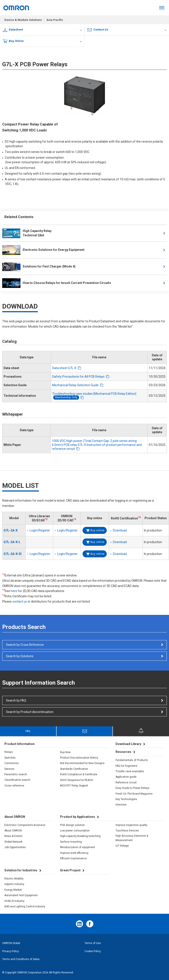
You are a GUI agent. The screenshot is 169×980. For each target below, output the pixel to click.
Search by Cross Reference (25, 645)
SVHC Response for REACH (77, 780)
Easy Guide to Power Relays (132, 788)
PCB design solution (72, 825)
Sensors (9, 769)
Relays (9, 752)
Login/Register (40, 530)
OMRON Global (11, 943)
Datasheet (13, 30)
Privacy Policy (11, 951)
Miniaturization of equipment (78, 847)
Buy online (97, 530)
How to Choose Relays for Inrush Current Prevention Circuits (57, 283)
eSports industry (14, 884)
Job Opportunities (15, 847)
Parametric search (16, 774)
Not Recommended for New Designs (82, 763)
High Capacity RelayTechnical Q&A (27, 233)
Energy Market (13, 890)
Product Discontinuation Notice (79, 758)
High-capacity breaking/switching (80, 836)
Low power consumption (75, 831)
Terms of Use (93, 943)
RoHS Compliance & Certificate (79, 774)
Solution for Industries (21, 870)
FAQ (28, 731)
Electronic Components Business (25, 825)
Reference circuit (126, 783)
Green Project (70, 870)
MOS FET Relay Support (74, 786)
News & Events (13, 836)
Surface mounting (71, 842)
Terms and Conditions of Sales (21, 959)
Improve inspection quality (131, 825)
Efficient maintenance (73, 858)
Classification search (17, 780)
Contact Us (98, 30)
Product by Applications (78, 817)
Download (120, 530)
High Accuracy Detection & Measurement (132, 838)
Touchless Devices (127, 831)
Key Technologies (126, 799)
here (14, 591)
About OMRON (13, 831)
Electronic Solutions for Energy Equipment (43, 250)
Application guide (126, 777)
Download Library (128, 744)
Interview (121, 805)
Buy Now (65, 752)
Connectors (12, 763)
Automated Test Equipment (21, 895)
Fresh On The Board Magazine (134, 794)
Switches (10, 758)
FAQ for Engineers (126, 766)
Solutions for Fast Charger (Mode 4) (39, 267)
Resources (123, 752)
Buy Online (13, 41)
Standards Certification (74, 769)
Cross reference (14, 786)
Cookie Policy (93, 951)
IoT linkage (122, 846)
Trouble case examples (130, 771)
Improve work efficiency (74, 853)
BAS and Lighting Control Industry (25, 906)
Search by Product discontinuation (30, 712)
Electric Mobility (14, 879)
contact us (20, 601)
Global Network (13, 842)
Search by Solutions (20, 656)
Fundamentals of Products (132, 760)
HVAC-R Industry (14, 901)
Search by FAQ (16, 700)
